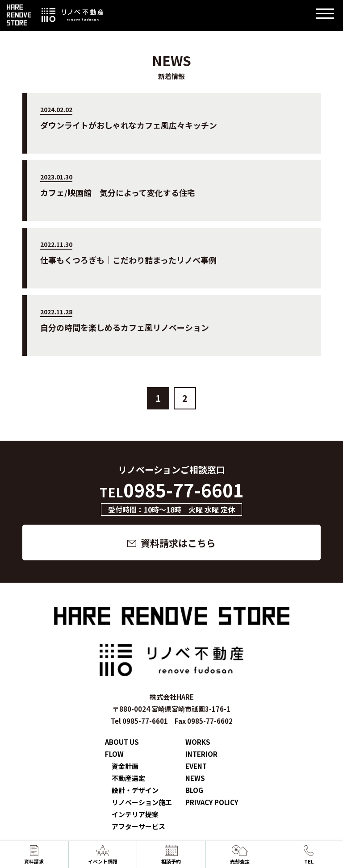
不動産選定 (128, 778)
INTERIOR (201, 754)
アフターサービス (138, 826)
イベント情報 (103, 855)
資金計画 (125, 766)
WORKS (198, 742)
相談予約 (171, 855)
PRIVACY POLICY (212, 802)
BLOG (194, 790)
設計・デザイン (135, 790)
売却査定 (240, 855)
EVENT (196, 766)
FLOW (114, 754)
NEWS (195, 778)
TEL (309, 855)
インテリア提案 (135, 814)
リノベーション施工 (142, 802)
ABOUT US (122, 742)
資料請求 (34, 855)
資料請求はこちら (178, 543)
